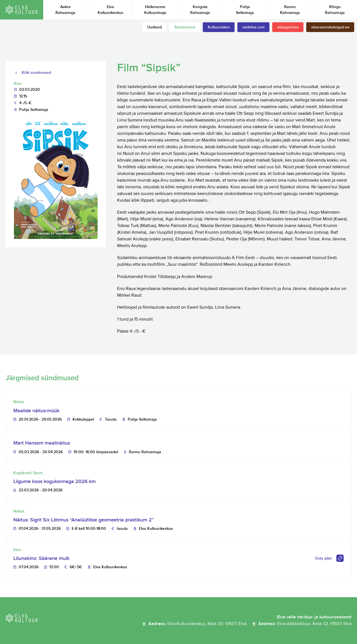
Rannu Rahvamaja (290, 10)
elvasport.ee (288, 27)
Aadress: (197, 624)
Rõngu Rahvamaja (335, 10)
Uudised (155, 27)
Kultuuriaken (219, 27)
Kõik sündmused (36, 73)
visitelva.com (254, 27)
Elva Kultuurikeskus (110, 10)
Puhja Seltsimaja (245, 10)
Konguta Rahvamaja (200, 10)
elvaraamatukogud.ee (330, 27)
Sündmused (185, 27)
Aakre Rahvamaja (65, 10)
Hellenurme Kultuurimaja (155, 10)
